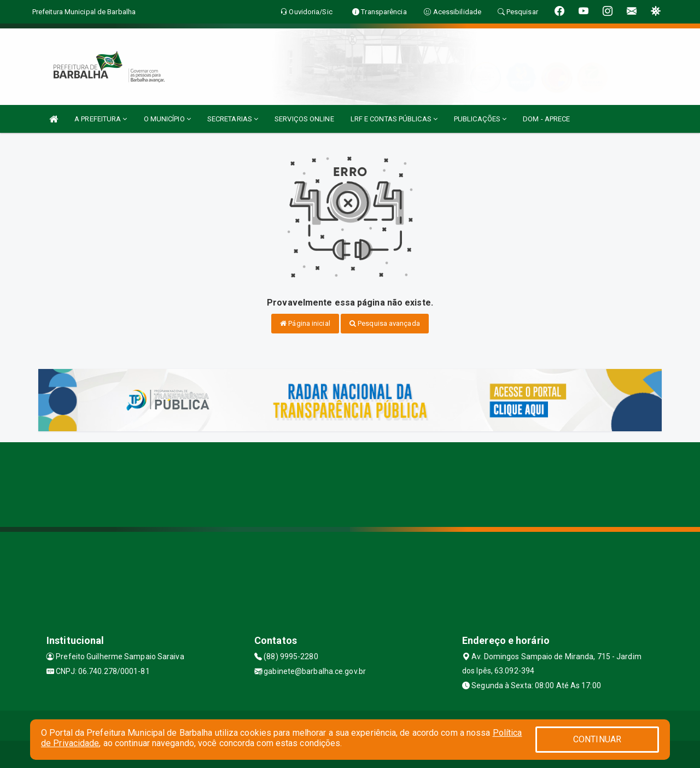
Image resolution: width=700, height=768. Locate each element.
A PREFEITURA (101, 119)
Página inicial (305, 323)
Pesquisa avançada (385, 323)
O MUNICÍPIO (167, 119)
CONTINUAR (597, 739)
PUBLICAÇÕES (480, 119)
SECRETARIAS (233, 119)
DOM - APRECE (546, 119)
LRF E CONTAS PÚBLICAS (394, 119)
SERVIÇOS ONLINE (304, 119)
